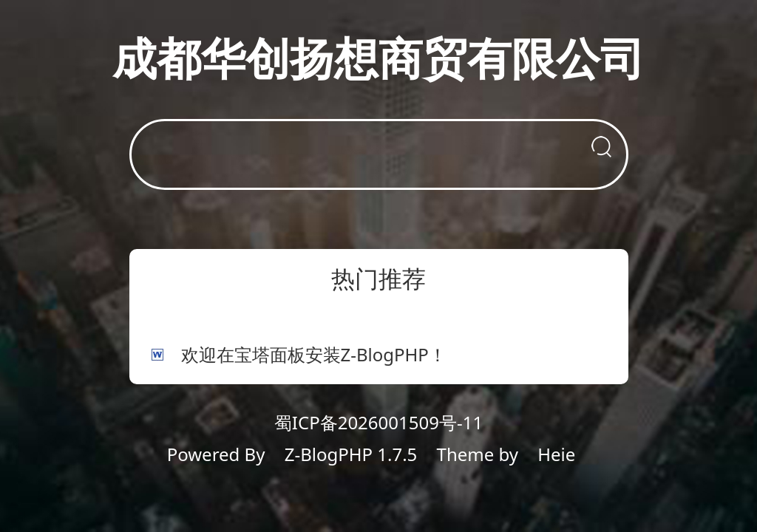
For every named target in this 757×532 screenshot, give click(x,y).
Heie (556, 454)
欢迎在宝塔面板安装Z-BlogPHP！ (314, 354)
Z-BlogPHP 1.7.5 (351, 454)
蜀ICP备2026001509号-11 (378, 422)
